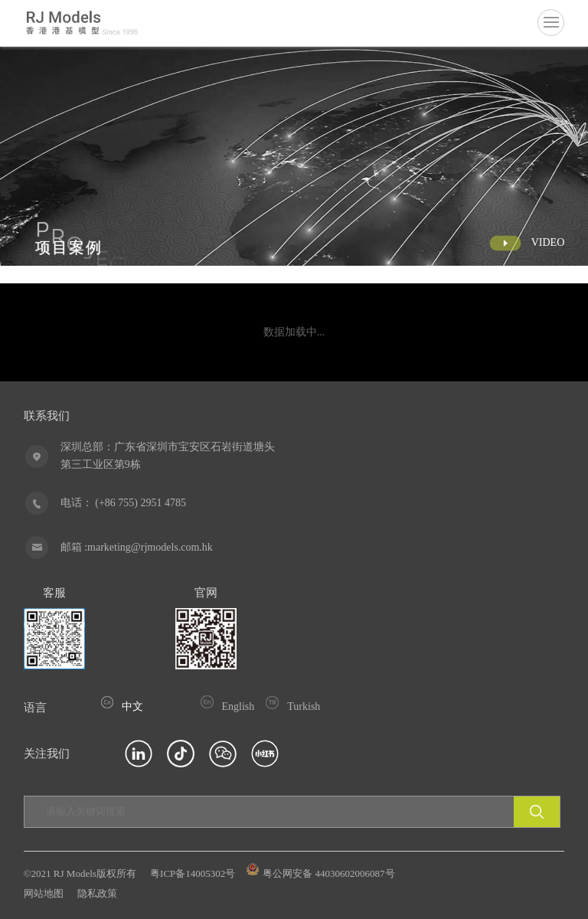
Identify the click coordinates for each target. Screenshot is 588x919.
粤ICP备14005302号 (193, 873)
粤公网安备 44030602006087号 (320, 873)
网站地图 (44, 893)
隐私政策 (97, 893)
